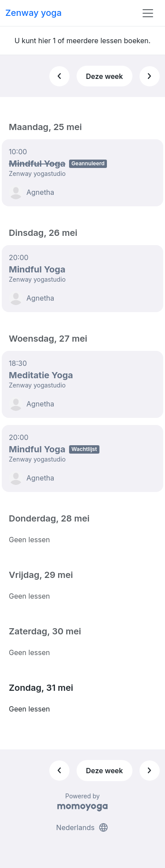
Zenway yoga (33, 13)
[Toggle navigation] (148, 13)
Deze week (104, 76)
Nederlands (83, 827)
